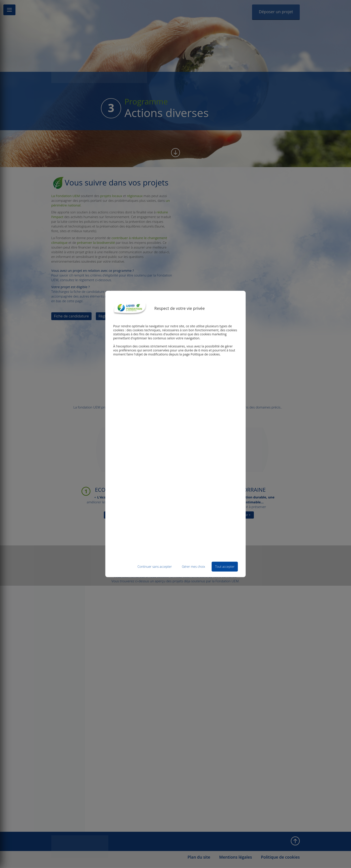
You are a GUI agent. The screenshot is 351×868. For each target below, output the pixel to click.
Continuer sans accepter (155, 567)
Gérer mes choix (193, 567)
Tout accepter (225, 567)
